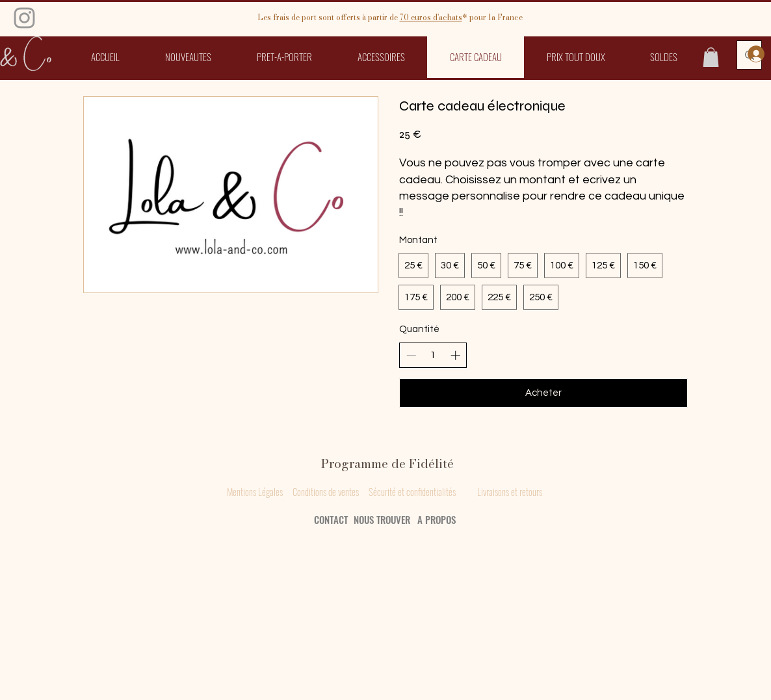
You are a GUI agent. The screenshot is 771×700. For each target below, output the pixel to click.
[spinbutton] (433, 355)
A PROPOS (437, 519)
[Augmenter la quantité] (455, 355)
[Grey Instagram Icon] (24, 18)
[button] (284, 57)
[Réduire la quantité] (411, 355)
